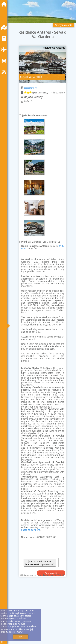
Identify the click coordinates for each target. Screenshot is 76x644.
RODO (19, 632)
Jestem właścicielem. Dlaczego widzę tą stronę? (40, 563)
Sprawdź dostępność (51, 573)
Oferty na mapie (63, 25)
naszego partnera (31, 530)
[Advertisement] (43, 614)
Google (16, 613)
